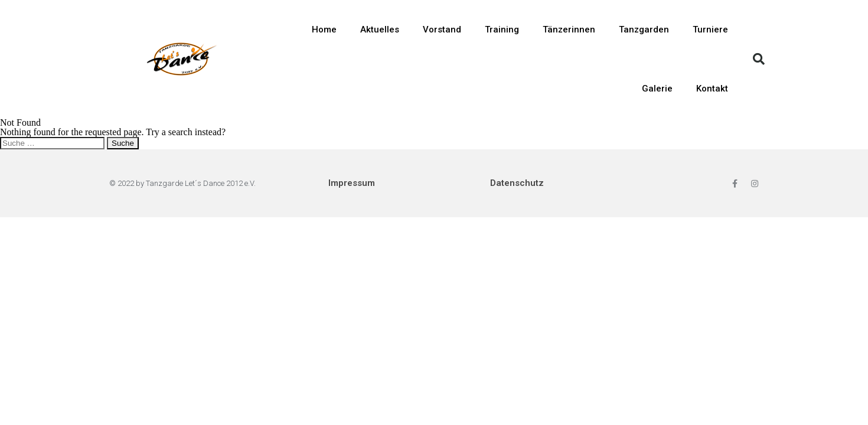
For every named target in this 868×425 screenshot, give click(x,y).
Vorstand (442, 30)
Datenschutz (517, 183)
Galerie (657, 89)
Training (502, 30)
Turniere (710, 30)
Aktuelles (380, 30)
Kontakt (712, 89)
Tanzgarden (644, 30)
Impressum (352, 183)
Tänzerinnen (569, 30)
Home (324, 30)
